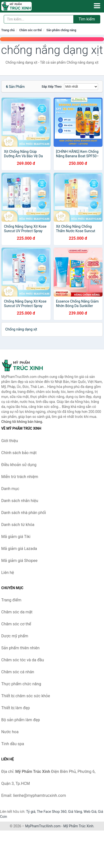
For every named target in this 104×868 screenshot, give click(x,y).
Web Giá (90, 812)
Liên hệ (8, 573)
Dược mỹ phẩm (15, 636)
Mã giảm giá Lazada (19, 549)
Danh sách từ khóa (18, 525)
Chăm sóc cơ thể (30, 30)
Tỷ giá (31, 812)
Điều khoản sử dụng (19, 465)
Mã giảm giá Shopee (19, 561)
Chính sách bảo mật (19, 453)
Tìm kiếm (87, 19)
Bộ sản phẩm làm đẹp (21, 720)
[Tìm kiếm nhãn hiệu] (39, 19)
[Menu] (97, 6)
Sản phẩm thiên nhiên (20, 648)
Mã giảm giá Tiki (16, 537)
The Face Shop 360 (52, 812)
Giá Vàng (75, 812)
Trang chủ (8, 30)
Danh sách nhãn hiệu (20, 501)
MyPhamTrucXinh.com (43, 826)
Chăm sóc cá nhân (18, 672)
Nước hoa (10, 732)
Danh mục (10, 489)
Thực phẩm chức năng (21, 684)
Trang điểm (11, 600)
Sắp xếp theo (52, 87)
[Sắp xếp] (81, 87)
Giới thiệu (10, 441)
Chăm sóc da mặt (17, 612)
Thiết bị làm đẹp (15, 708)
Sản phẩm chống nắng (61, 30)
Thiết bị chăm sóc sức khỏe (26, 696)
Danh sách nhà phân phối (24, 513)
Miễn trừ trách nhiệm (20, 477)
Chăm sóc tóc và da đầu (23, 660)
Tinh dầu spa (13, 744)
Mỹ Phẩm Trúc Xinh (78, 826)
